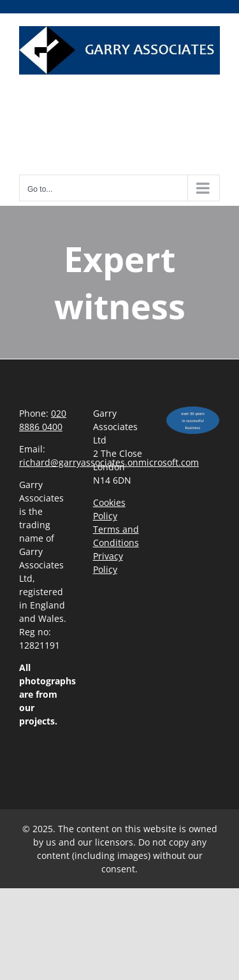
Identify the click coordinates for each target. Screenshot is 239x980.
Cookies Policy (109, 509)
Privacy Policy (108, 563)
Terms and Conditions (116, 536)
